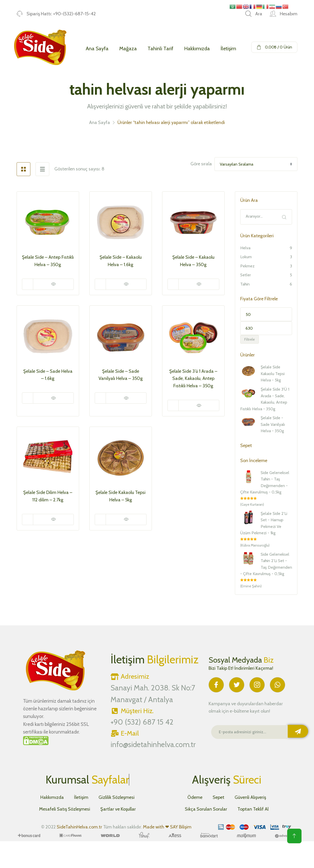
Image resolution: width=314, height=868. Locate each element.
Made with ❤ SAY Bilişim (167, 827)
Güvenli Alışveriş (250, 797)
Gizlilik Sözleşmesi (117, 797)
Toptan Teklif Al (253, 809)
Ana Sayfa (97, 48)
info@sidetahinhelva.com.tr (153, 744)
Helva (245, 248)
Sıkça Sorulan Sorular (206, 809)
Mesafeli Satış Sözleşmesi (65, 809)
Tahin (245, 284)
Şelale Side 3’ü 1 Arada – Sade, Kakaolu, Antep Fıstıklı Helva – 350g (193, 379)
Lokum (246, 257)
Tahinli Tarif (160, 48)
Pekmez (247, 266)
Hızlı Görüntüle (53, 284)
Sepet (219, 797)
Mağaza (128, 48)
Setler (246, 275)
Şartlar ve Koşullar (118, 809)
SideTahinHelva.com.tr (79, 827)
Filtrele (250, 339)
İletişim (228, 48)
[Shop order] (256, 164)
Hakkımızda (197, 48)
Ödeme (195, 797)
